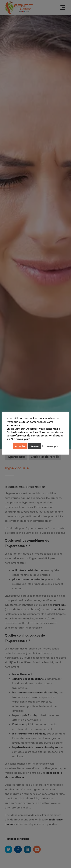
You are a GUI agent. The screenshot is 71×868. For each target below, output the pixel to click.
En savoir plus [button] (51, 446)
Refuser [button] (35, 446)
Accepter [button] (20, 446)
